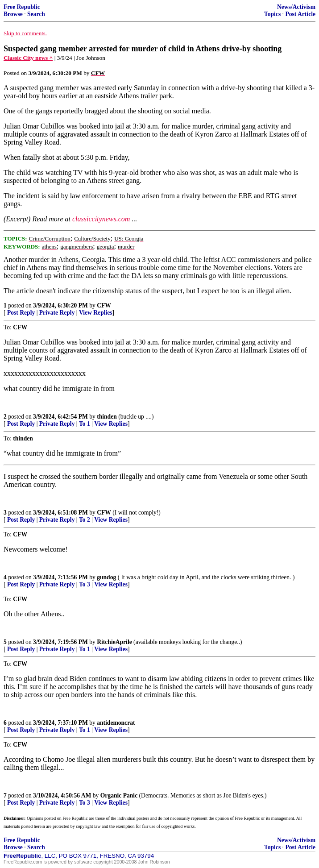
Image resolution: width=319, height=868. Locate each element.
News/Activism (296, 7)
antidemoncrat (116, 723)
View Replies (96, 313)
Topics (272, 14)
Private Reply (57, 313)
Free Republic (22, 7)
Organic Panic (119, 795)
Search (36, 14)
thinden (107, 417)
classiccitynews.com (101, 219)
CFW (104, 305)
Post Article (300, 14)
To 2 (85, 520)
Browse (13, 14)
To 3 (85, 584)
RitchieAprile (114, 642)
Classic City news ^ (28, 58)
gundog (106, 577)
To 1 (85, 424)
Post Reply (21, 313)
